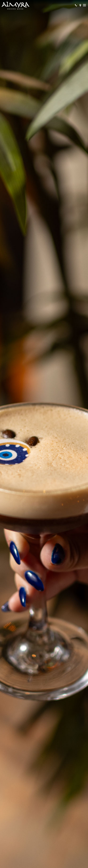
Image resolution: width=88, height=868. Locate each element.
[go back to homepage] (15, 6)
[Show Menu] (84, 5)
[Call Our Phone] (76, 6)
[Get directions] (80, 6)
